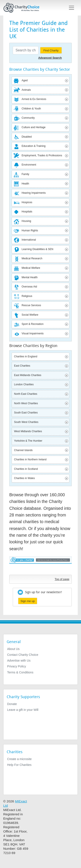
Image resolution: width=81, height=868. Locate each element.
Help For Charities (19, 765)
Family (25, 174)
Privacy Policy (17, 666)
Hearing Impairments (34, 193)
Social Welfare (30, 315)
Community (28, 118)
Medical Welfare (31, 268)
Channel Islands (23, 450)
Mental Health (30, 277)
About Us (13, 649)
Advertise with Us (19, 661)
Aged (25, 80)
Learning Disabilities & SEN (37, 249)
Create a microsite (19, 759)
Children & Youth (31, 109)
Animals (26, 90)
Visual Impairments (33, 333)
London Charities (24, 384)
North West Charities (26, 403)
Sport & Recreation (33, 324)
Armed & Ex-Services (34, 99)
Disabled (27, 137)
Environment (29, 165)
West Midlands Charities (28, 431)
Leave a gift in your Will (23, 710)
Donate (12, 704)
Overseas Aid (29, 287)
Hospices (27, 202)
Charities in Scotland (26, 469)
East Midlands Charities (28, 375)
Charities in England (26, 356)
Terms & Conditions (20, 672)
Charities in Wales (24, 478)
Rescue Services (31, 305)
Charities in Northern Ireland (30, 459)
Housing (26, 221)
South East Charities (26, 413)
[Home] (23, 8)
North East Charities (26, 394)
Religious (27, 296)
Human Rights (30, 230)
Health (25, 184)
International (29, 240)
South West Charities (26, 422)
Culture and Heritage (34, 127)
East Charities (22, 366)
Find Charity (51, 50)
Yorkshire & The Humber (28, 441)
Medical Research (32, 258)
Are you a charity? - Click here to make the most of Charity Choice (40, 565)
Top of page (62, 579)
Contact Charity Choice (23, 655)
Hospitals (27, 212)
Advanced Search (50, 58)
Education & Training (34, 146)
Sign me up (28, 601)
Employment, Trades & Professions (42, 155)
